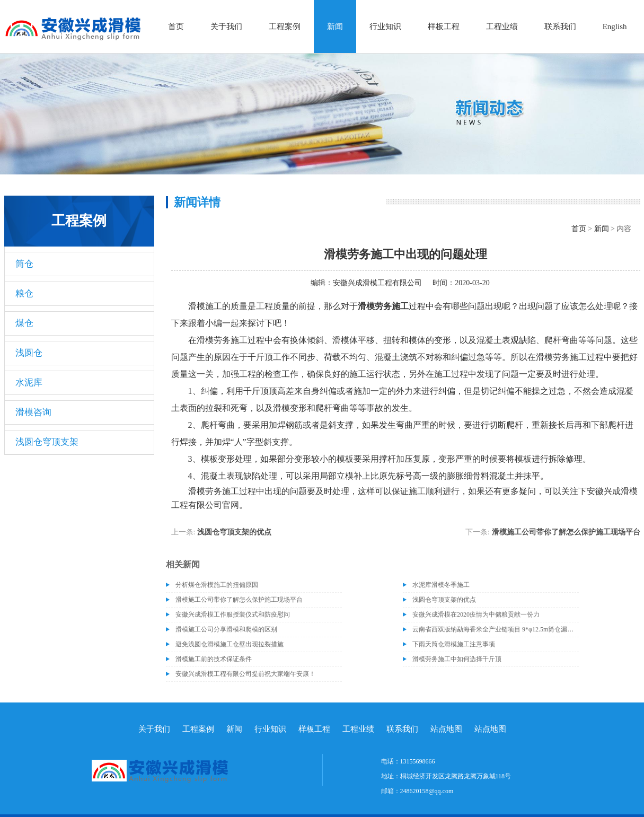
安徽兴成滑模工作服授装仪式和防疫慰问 (233, 614)
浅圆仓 (29, 353)
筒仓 (24, 264)
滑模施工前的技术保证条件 (214, 659)
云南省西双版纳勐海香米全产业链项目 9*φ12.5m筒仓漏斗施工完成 (496, 629)
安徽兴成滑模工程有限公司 (377, 283)
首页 (176, 27)
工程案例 (285, 27)
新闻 (335, 27)
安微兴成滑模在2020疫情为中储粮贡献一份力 (476, 614)
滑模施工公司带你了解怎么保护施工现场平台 (566, 532)
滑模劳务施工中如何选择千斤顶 (457, 659)
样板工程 (444, 27)
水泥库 (29, 383)
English (615, 27)
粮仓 (24, 293)
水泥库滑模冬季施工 (441, 585)
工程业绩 (502, 27)
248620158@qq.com (427, 791)
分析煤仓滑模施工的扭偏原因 (217, 585)
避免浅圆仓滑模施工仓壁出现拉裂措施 (230, 644)
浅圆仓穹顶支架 (47, 442)
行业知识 (385, 27)
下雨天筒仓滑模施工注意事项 (454, 644)
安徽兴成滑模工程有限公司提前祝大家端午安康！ (245, 674)
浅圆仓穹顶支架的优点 (234, 532)
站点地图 (446, 729)
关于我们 (226, 27)
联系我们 (560, 27)
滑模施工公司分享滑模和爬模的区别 (226, 629)
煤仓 (24, 323)
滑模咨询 (33, 412)
